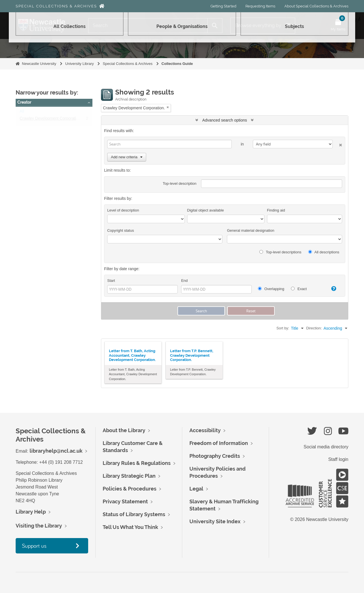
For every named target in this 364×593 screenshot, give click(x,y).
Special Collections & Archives (56, 6)
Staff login (338, 459)
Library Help (31, 512)
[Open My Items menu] (338, 26)
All (22, 112)
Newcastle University (39, 64)
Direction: (314, 328)
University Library (79, 64)
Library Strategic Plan (129, 476)
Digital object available (205, 210)
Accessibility (205, 430)
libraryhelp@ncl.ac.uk (56, 451)
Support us (34, 546)
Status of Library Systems (134, 514)
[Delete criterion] (337, 144)
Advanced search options (225, 120)
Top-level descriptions (280, 252)
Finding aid (276, 210)
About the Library (124, 430)
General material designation (251, 230)
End (184, 281)
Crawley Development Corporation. (51, 120)
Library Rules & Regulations (137, 463)
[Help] (331, 289)
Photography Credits (215, 456)
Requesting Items (260, 6)
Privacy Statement (125, 501)
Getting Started (223, 6)
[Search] (148, 26)
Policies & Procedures (130, 489)
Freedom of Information (219, 443)
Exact (299, 289)
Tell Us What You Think (130, 527)
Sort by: (283, 328)
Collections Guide (177, 64)
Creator (24, 102)
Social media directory (326, 447)
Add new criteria (127, 157)
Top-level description (180, 183)
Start (111, 281)
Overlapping (271, 289)
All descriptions (324, 252)
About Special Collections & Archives (316, 6)
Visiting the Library (39, 526)
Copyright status (121, 230)
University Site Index (215, 521)
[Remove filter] (168, 107)
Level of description (123, 210)
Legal (196, 489)
